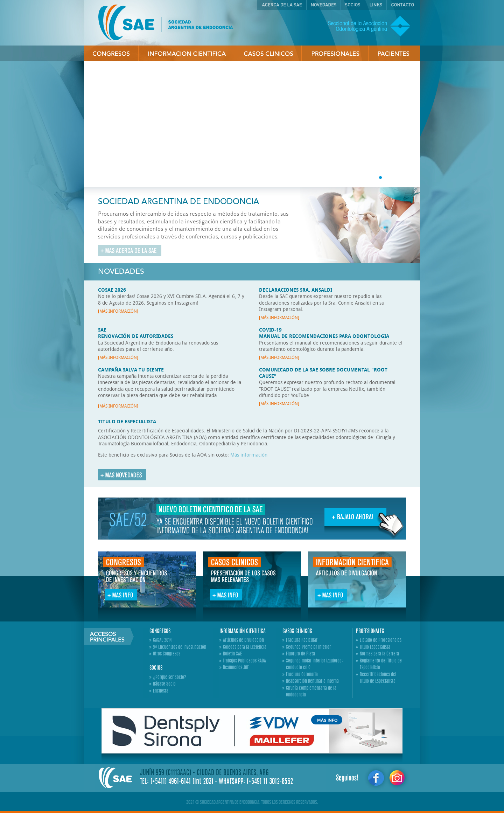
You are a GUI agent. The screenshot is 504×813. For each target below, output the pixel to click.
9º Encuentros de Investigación (180, 648)
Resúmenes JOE (236, 668)
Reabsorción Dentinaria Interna (312, 682)
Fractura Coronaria (302, 675)
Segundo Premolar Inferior (308, 648)
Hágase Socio (164, 684)
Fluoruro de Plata (300, 654)
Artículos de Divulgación (243, 641)
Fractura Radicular (302, 641)
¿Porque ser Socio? (169, 678)
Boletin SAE (232, 654)
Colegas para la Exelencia (245, 648)
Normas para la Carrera (379, 654)
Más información (249, 455)
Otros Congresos (167, 654)
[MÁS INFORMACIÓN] (118, 311)
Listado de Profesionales (381, 641)
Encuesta (161, 691)
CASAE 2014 (162, 641)
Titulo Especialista (375, 648)
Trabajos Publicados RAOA (244, 661)
